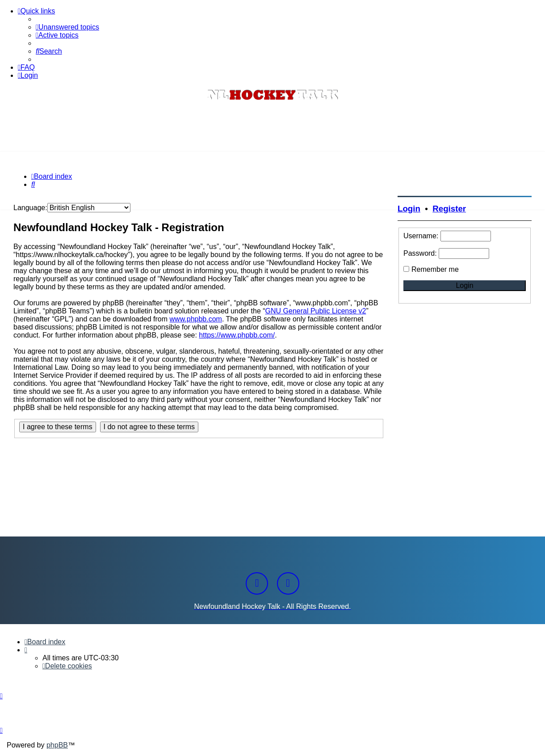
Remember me (435, 269)
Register (449, 209)
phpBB (57, 745)
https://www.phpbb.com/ (237, 335)
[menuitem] (67, 27)
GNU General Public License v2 (316, 311)
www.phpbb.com (196, 319)
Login (409, 209)
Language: (30, 208)
